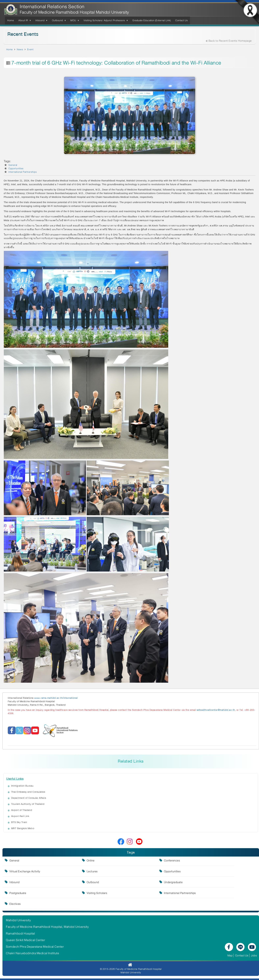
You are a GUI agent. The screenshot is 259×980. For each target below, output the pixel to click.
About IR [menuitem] (24, 21)
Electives (15, 904)
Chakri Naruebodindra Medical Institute (32, 953)
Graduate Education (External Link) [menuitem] (152, 20)
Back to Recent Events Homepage (229, 41)
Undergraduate (161, 883)
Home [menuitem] (11, 20)
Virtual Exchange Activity (25, 872)
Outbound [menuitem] (58, 21)
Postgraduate (18, 894)
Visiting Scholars (91, 894)
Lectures (86, 872)
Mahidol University (18, 920)
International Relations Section (52, 7)
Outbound (87, 883)
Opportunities (16, 168)
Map (230, 955)
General (13, 165)
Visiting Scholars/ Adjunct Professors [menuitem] (105, 21)
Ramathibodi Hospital (20, 934)
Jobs (254, 955)
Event (30, 49)
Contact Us (242, 955)
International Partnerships (23, 172)
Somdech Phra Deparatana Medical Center (35, 947)
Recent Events (23, 34)
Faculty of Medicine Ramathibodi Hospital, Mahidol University (47, 927)
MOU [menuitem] (74, 21)
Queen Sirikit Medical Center (25, 940)
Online (85, 861)
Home (10, 49)
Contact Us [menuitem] (181, 20)
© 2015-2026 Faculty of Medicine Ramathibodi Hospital (131, 969)
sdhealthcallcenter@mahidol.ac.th (216, 710)
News (20, 49)
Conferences (160, 861)
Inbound (14, 883)
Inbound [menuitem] (41, 21)
